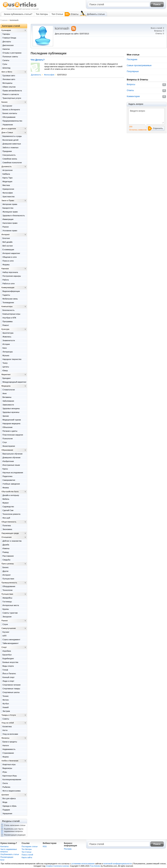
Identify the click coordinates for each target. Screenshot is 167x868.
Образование (7, 450)
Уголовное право (10, 231)
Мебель (6, 499)
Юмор (5, 371)
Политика (7, 526)
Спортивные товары (11, 689)
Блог (3, 860)
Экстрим (6, 711)
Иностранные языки (11, 465)
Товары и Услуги (9, 715)
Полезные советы (10, 57)
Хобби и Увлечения (10, 761)
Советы (6, 719)
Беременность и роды (12, 136)
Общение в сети (10, 257)
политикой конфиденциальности (117, 864)
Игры (5, 772)
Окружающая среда (10, 533)
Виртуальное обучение (13, 454)
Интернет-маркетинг (11, 253)
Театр (5, 363)
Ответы (75, 14)
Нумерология (8, 189)
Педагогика (8, 476)
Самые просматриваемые (139, 65)
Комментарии (133, 96)
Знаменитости (9, 340)
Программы (8, 321)
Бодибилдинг (8, 658)
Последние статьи (30, 846)
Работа (6, 280)
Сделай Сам (8, 510)
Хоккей (6, 707)
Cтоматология (9, 390)
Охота (5, 783)
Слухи (5, 624)
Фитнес (6, 700)
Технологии (8, 590)
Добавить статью (96, 14)
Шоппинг (5, 795)
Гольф (5, 670)
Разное (6, 227)
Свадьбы (6, 560)
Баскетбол (7, 655)
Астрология (8, 170)
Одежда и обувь (10, 806)
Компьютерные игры (11, 314)
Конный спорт (9, 677)
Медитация (7, 181)
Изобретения (8, 461)
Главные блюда (9, 38)
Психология (8, 439)
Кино (5, 348)
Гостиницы (7, 602)
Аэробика (7, 651)
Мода (5, 802)
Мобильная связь (10, 299)
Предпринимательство (12, 121)
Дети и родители (9, 129)
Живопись (7, 337)
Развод (6, 552)
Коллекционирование (12, 779)
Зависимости (8, 405)
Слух (5, 442)
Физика (6, 488)
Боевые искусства (10, 662)
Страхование (8, 753)
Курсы (5, 469)
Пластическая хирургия (13, 435)
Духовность (36, 75)
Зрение (6, 416)
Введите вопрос (146, 116)
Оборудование (9, 586)
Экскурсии (7, 617)
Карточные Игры (10, 776)
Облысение (8, 427)
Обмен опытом (9, 87)
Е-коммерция (8, 250)
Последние (132, 59)
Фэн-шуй (6, 518)
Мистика (6, 185)
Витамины (7, 397)
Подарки (6, 810)
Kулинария (6, 30)
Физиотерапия (9, 446)
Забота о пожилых (11, 147)
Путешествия (8, 579)
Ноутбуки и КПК (9, 318)
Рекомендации (7, 857)
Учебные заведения (11, 484)
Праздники (7, 151)
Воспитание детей (11, 140)
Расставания (8, 556)
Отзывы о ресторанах (12, 53)
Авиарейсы (7, 598)
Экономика (7, 529)
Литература (8, 352)
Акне (5, 393)
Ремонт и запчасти (11, 94)
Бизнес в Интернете (11, 110)
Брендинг (7, 378)
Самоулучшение (9, 628)
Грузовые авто (9, 76)
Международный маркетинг (15, 382)
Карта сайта (27, 857)
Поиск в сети (8, 261)
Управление (8, 125)
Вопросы (131, 84)
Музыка (6, 355)
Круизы (6, 609)
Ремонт (6, 325)
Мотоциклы (8, 83)
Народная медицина (11, 423)
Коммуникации (8, 287)
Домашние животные (12, 144)
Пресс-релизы (8, 564)
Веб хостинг (8, 246)
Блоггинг (6, 238)
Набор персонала (10, 272)
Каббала (6, 174)
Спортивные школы (11, 692)
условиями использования (83, 864)
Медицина (6, 386)
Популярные (133, 71)
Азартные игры (9, 764)
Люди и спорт (8, 681)
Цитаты (6, 367)
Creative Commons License (57, 866)
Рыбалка (6, 787)
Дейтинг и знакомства (12, 541)
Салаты (6, 60)
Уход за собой (8, 723)
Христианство (9, 197)
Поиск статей (27, 855)
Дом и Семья (7, 132)
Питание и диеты (10, 431)
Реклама (68, 849)
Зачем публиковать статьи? (18, 14)
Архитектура (8, 333)
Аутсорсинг (7, 106)
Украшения (7, 813)
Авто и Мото (7, 72)
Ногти (5, 730)
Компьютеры (7, 306)
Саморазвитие (9, 480)
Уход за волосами (10, 734)
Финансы (5, 738)
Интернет (6, 234)
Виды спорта (8, 666)
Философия (49, 75)
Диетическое (8, 45)
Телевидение (8, 302)
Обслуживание (9, 117)
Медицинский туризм (12, 420)
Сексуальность (9, 155)
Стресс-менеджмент (11, 640)
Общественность (9, 522)
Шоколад (6, 68)
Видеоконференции (11, 291)
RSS (45, 846)
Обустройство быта (10, 492)
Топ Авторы (42, 14)
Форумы (6, 265)
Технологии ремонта (11, 514)
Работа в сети (9, 284)
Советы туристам (10, 613)
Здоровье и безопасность (14, 216)
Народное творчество (12, 359)
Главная (4, 20)
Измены (6, 548)
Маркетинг (6, 374)
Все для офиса (9, 798)
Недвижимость (9, 749)
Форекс (6, 757)
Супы (5, 64)
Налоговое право (10, 223)
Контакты (5, 846)
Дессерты (7, 42)
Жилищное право (10, 212)
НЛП (5, 636)
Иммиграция (8, 219)
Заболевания (8, 401)
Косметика (7, 726)
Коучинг (6, 632)
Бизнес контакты (10, 113)
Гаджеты (6, 295)
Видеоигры (7, 768)
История (6, 344)
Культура (5, 329)
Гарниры (6, 34)
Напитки (6, 49)
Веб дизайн (8, 242)
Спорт (4, 647)
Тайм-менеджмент (11, 643)
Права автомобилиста (12, 91)
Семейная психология (12, 163)
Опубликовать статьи (10, 854)
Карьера (5, 268)
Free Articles (95, 866)
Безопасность (9, 310)
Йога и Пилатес (9, 674)
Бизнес (5, 102)
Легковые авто (9, 79)
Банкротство (8, 208)
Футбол (6, 704)
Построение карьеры (12, 276)
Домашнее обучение (12, 457)
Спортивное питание (12, 685)
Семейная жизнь (10, 159)
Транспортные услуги (12, 98)
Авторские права (10, 204)
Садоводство (8, 507)
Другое (6, 571)
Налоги (6, 745)
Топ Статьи (57, 14)
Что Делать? (38, 60)
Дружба (6, 545)
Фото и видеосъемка (12, 791)
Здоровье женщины (11, 408)
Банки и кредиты (10, 742)
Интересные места (11, 605)
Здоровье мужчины (11, 412)
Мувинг (6, 503)
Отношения (7, 537)
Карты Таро (8, 178)
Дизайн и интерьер (11, 495)
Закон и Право (8, 200)
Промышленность (9, 583)
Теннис (6, 696)
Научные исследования (13, 473)
